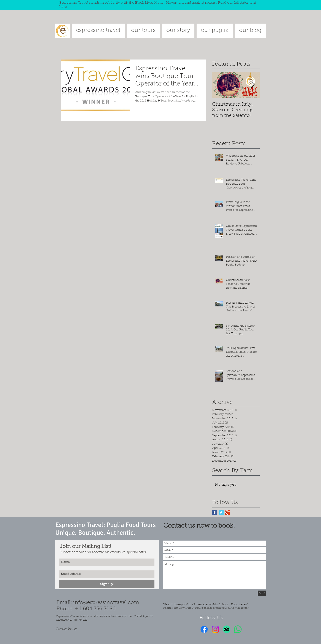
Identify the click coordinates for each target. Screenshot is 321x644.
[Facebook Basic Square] (215, 513)
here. (64, 7)
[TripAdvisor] (227, 629)
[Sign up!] (107, 584)
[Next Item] (253, 85)
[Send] (262, 593)
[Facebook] (204, 629)
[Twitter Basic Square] (221, 513)
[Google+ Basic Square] (228, 513)
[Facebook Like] (251, 629)
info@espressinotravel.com (106, 603)
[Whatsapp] (238, 629)
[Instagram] (215, 629)
